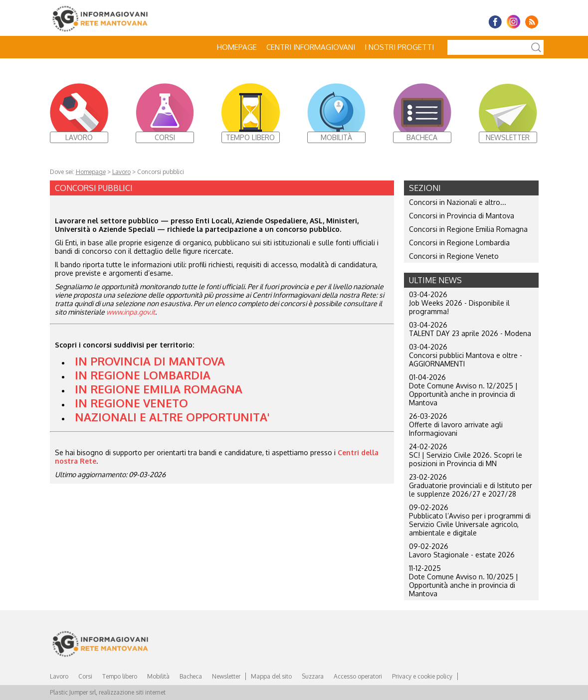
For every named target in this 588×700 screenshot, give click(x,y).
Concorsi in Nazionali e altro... (458, 202)
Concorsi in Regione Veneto (454, 256)
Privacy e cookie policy (422, 676)
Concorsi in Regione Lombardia (459, 243)
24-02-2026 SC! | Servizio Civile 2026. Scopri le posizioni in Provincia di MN (466, 455)
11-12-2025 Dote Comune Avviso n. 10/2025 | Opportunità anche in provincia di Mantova (464, 581)
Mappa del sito (271, 676)
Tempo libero (120, 676)
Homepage (237, 47)
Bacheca (191, 676)
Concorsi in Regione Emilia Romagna (468, 229)
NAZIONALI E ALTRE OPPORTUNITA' (172, 417)
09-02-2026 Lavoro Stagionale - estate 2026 (462, 550)
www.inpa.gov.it (131, 312)
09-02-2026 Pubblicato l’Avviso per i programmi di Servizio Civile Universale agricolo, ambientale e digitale (470, 520)
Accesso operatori (358, 676)
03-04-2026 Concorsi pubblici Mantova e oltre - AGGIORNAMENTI (466, 355)
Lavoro (121, 172)
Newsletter (226, 676)
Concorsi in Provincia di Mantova (462, 216)
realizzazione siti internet (132, 692)
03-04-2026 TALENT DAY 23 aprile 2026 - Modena (470, 329)
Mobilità (158, 676)
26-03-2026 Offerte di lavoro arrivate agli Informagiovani (456, 425)
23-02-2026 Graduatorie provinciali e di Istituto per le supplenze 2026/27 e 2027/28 (471, 485)
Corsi (85, 676)
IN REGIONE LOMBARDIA (143, 375)
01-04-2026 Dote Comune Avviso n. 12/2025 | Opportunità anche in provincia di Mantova (463, 390)
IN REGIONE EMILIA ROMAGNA (159, 389)
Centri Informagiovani (311, 47)
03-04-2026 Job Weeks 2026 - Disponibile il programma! (459, 303)
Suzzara (313, 676)
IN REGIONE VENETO (131, 403)
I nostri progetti (399, 47)
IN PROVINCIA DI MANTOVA (150, 361)
